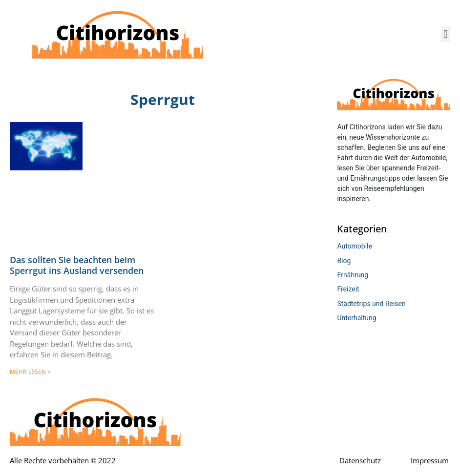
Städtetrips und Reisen (371, 304)
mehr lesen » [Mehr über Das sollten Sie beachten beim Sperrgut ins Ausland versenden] (30, 372)
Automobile (355, 246)
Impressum (430, 461)
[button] (446, 34)
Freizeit (348, 289)
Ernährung (353, 275)
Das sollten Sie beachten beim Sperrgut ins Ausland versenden (77, 266)
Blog (344, 261)
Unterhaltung (356, 318)
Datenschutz (360, 461)
